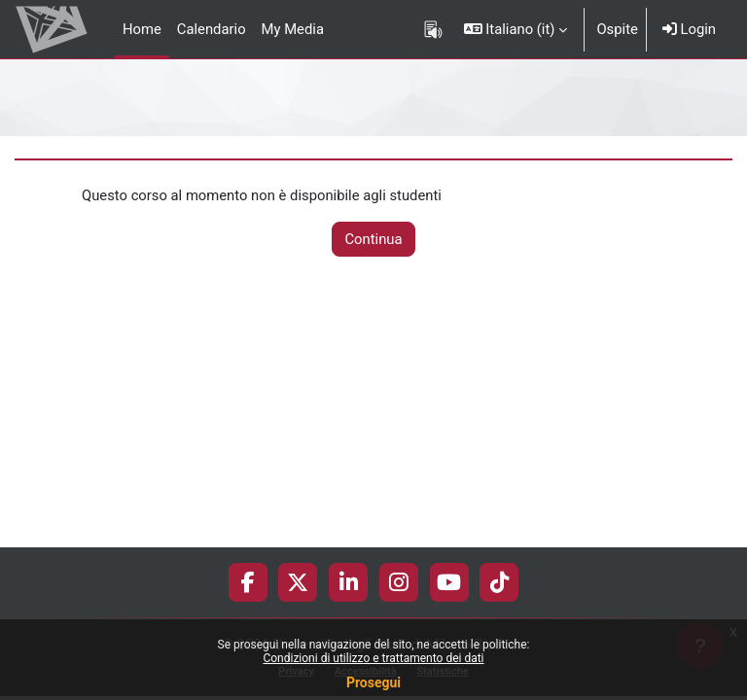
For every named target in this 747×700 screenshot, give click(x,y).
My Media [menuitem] (293, 29)
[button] (516, 29)
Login (689, 29)
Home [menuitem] (142, 29)
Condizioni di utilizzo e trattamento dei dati (373, 658)
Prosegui (373, 682)
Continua (373, 239)
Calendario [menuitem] (212, 29)
